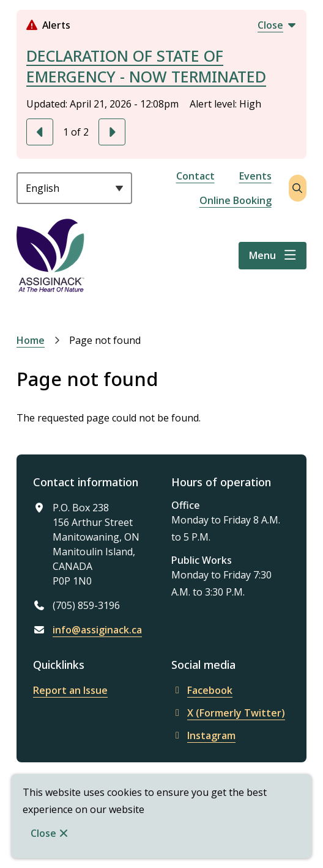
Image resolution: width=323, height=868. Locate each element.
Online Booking (236, 200)
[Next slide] (112, 132)
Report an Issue (70, 690)
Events (255, 176)
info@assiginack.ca (97, 630)
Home (31, 340)
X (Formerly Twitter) (228, 713)
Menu (262, 255)
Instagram (203, 735)
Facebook (202, 690)
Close (43, 833)
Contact (195, 176)
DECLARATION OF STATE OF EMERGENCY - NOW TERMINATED (146, 66)
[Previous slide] (40, 132)
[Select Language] (74, 188)
